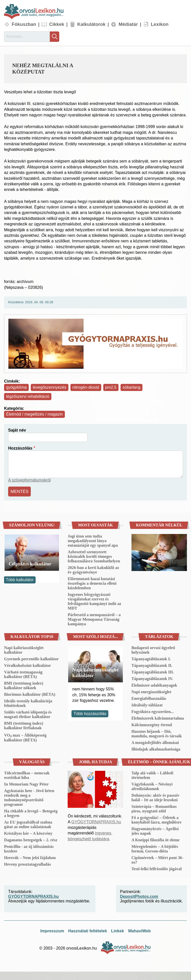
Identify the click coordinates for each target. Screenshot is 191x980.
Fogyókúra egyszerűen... (153, 711)
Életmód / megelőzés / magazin (34, 414)
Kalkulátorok (91, 24)
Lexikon (160, 24)
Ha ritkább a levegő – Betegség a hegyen (31, 813)
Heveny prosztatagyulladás (27, 863)
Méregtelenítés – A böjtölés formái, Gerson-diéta (155, 848)
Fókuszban (24, 24)
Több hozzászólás (90, 713)
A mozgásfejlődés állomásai (155, 742)
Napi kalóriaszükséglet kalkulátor (24, 649)
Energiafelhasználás (149, 698)
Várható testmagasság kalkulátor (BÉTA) (23, 674)
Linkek (118, 930)
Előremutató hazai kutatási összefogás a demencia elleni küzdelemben (92, 583)
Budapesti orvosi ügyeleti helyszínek (153, 649)
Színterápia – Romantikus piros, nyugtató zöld (154, 808)
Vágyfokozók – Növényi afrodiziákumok (152, 786)
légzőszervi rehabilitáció (28, 396)
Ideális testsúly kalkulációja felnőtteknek (28, 702)
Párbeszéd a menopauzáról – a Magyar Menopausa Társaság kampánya (94, 619)
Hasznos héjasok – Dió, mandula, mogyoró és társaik (157, 733)
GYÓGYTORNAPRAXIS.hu (96, 821)
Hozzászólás (20, 448)
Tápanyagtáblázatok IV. (152, 678)
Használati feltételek (88, 930)
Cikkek (57, 24)
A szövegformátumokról (29, 480)
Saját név (17, 430)
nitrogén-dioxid (86, 387)
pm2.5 (111, 387)
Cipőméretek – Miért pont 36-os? (157, 859)
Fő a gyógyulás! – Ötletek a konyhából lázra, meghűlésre (157, 819)
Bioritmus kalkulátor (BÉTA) (30, 694)
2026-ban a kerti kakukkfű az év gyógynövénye (93, 569)
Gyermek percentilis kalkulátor (31, 658)
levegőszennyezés (50, 387)
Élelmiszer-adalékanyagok (154, 684)
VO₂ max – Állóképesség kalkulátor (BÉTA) (25, 737)
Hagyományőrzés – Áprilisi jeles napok (155, 830)
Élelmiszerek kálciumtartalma (158, 717)
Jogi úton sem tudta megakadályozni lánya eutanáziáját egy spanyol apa (93, 540)
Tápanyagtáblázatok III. (153, 671)
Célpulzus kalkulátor (30, 563)
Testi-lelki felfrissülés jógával (157, 868)
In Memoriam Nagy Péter (26, 783)
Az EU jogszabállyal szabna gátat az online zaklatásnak (28, 824)
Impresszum (52, 930)
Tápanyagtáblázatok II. (152, 665)
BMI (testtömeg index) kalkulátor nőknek (24, 685)
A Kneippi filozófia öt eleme (156, 839)
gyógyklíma (16, 387)
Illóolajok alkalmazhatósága (156, 748)
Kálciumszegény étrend (152, 724)
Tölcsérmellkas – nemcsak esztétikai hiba (27, 774)
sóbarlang (131, 387)
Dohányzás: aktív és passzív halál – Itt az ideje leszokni (156, 797)
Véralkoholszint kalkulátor (27, 665)
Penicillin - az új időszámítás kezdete (29, 848)
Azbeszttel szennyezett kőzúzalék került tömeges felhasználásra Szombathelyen (94, 556)
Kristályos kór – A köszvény (28, 833)
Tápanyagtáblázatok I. (151, 658)
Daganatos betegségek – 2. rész (31, 839)
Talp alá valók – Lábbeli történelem (152, 774)
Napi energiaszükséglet (151, 691)
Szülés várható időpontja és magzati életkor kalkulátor (28, 714)
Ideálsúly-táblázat (147, 704)
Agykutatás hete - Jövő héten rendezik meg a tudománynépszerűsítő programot (29, 797)
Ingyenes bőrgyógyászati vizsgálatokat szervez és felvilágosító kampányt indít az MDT (94, 601)
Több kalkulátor (20, 579)
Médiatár (128, 24)
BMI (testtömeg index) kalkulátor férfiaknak (24, 725)
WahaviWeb (139, 930)
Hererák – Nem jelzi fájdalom (30, 857)
